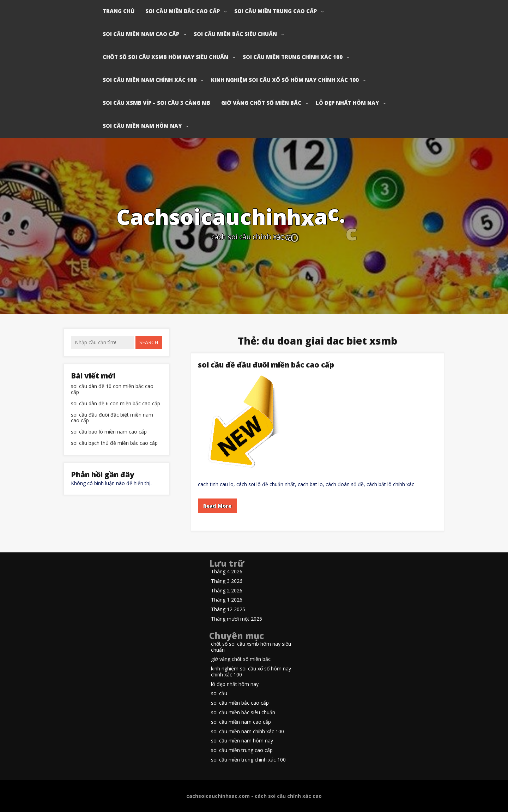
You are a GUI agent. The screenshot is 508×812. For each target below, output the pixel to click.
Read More (217, 506)
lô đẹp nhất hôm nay (347, 103)
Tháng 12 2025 (228, 610)
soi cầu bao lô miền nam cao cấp (109, 432)
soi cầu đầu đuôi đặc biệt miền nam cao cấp (112, 418)
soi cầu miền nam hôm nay (142, 126)
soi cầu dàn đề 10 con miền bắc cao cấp (112, 389)
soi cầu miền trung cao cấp (276, 11)
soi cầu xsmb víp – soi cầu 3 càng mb (156, 103)
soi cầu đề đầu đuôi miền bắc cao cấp (266, 365)
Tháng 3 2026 (227, 581)
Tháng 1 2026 (227, 600)
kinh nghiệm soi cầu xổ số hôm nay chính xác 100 (285, 80)
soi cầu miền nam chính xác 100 (150, 80)
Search (149, 342)
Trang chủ (119, 11)
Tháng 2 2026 (227, 591)
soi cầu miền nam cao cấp (141, 34)
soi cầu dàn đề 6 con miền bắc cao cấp (116, 404)
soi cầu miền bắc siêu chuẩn (235, 34)
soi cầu (219, 694)
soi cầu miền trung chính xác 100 (293, 57)
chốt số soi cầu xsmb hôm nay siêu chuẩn (165, 57)
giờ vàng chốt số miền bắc (261, 103)
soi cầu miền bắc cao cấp (183, 11)
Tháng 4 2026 (227, 572)
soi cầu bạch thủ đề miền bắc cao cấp (114, 443)
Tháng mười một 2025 (237, 619)
